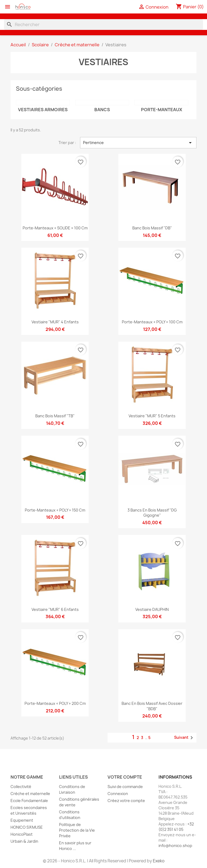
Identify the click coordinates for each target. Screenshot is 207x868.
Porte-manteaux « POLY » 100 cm (152, 322)
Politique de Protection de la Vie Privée (77, 830)
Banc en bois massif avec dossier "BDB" (152, 706)
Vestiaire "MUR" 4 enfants (55, 322)
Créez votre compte (126, 801)
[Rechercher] (103, 24)
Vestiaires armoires (43, 110)
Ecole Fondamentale (29, 801)
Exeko (159, 861)
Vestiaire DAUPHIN (152, 609)
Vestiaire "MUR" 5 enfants (152, 416)
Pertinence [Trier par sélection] (138, 143)
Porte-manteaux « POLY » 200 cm (55, 703)
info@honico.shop (175, 846)
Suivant (184, 738)
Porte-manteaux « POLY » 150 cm (55, 510)
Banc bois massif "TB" (55, 416)
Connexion (118, 794)
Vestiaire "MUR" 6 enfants (55, 609)
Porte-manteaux (162, 110)
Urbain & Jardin (24, 841)
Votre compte (125, 777)
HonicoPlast (22, 834)
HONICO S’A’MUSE (27, 827)
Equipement (22, 820)
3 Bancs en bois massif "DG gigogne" (152, 513)
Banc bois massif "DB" (152, 228)
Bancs (102, 110)
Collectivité (21, 787)
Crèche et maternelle (30, 794)
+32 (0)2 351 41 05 (176, 827)
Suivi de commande (125, 787)
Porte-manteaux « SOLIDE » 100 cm (55, 228)
